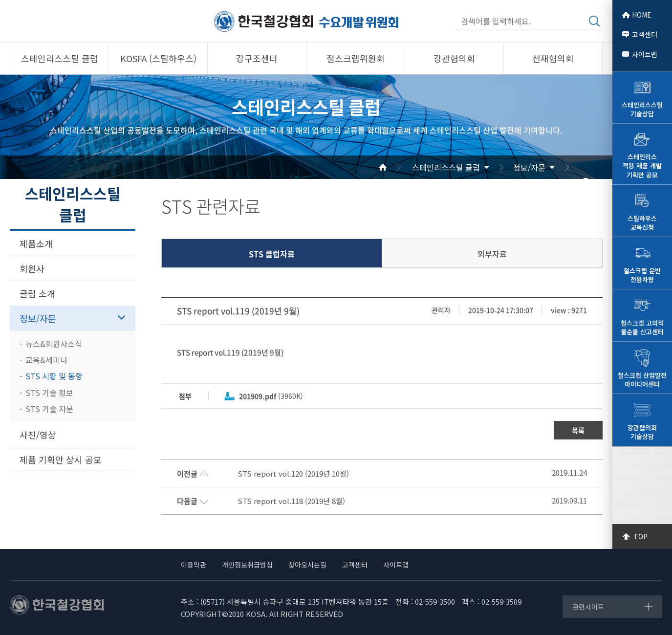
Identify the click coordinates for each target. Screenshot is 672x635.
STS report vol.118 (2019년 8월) (291, 501)
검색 (594, 21)
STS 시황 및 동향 (54, 376)
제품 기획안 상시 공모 (61, 460)
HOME (642, 15)
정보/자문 (529, 167)
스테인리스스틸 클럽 (446, 167)
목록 (578, 430)
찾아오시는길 (307, 565)
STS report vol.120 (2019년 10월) (293, 474)
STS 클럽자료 (272, 254)
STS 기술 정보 (49, 393)
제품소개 (36, 243)
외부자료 (492, 254)
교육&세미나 (46, 360)
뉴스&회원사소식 (54, 344)
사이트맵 (645, 54)
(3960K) (271, 396)
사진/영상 (38, 435)
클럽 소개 (37, 293)
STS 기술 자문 (49, 409)
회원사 (32, 268)
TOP (640, 536)
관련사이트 (588, 607)
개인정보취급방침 (247, 565)
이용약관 (194, 565)
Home (394, 167)
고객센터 (645, 34)
